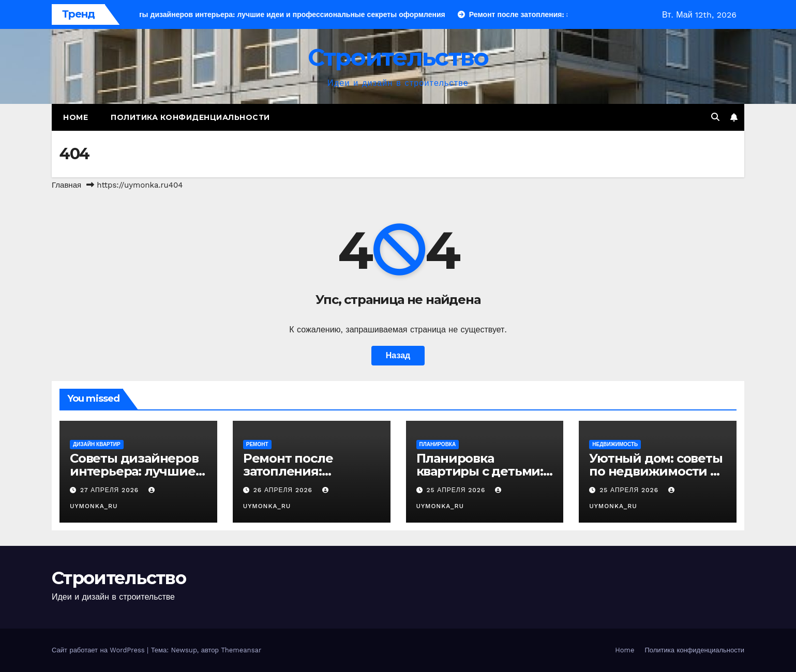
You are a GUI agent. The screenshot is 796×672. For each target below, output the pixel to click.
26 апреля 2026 (284, 490)
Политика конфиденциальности (190, 117)
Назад (398, 355)
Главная (66, 185)
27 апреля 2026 (111, 490)
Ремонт (257, 444)
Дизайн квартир (97, 444)
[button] (715, 117)
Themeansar (241, 650)
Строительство (398, 57)
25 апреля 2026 (457, 490)
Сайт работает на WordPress (99, 650)
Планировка (438, 444)
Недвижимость (615, 444)
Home (76, 117)
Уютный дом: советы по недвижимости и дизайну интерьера (656, 471)
